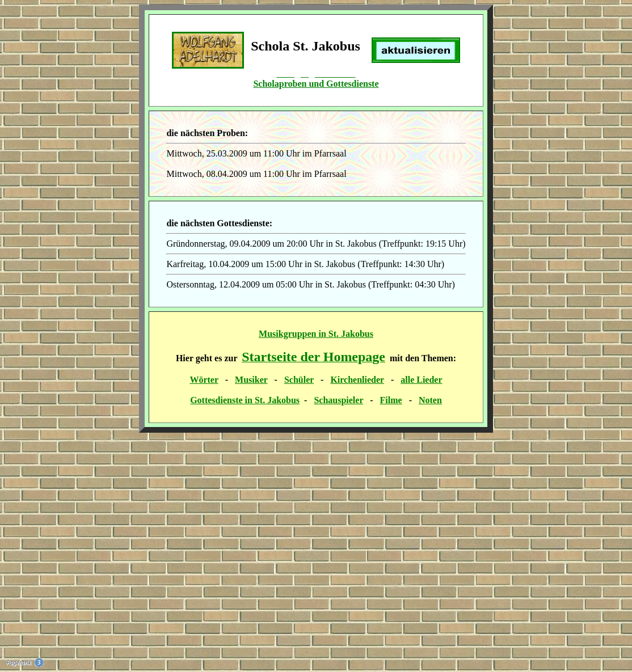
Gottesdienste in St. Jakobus (245, 400)
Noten (430, 400)
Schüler (299, 380)
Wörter (204, 380)
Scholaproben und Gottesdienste (316, 84)
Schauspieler (338, 400)
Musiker (251, 380)
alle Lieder (421, 380)
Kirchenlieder (357, 380)
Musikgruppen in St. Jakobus (316, 334)
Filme (391, 400)
